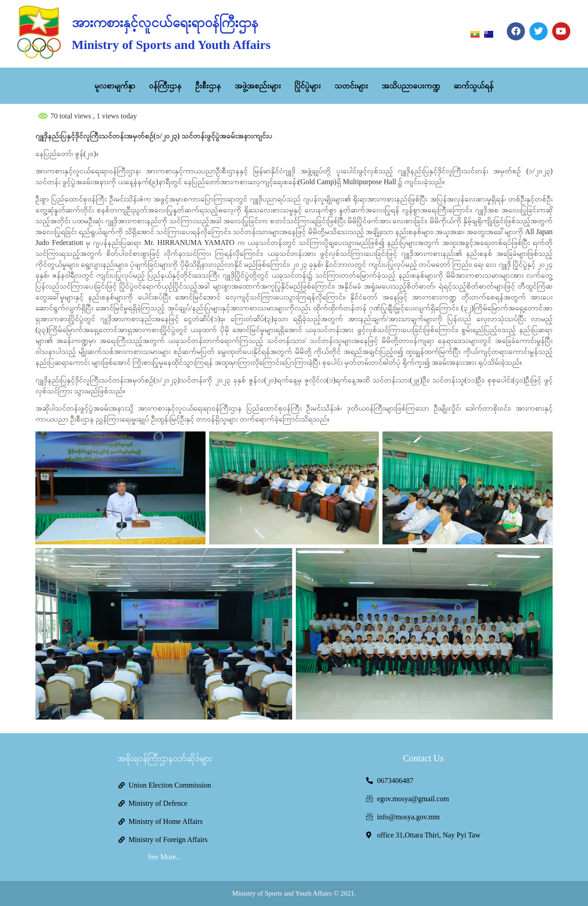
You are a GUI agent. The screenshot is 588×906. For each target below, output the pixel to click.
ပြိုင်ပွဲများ (308, 86)
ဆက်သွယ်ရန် (474, 86)
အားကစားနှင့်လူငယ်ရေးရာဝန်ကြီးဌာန (165, 22)
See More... (165, 857)
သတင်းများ (351, 86)
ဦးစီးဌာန (208, 86)
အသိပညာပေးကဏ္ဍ (411, 86)
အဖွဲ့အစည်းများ (258, 86)
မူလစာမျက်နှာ (115, 86)
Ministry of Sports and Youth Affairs (171, 45)
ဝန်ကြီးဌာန (165, 86)
